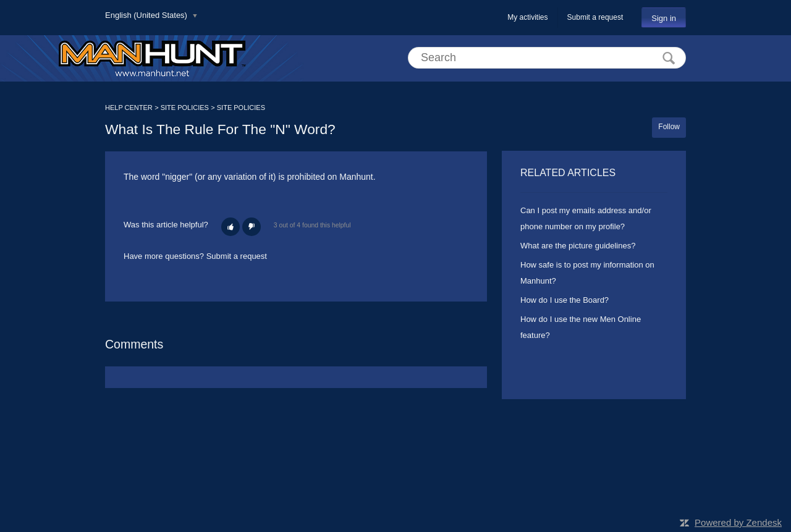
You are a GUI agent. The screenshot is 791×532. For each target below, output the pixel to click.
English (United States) (147, 15)
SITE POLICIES (185, 108)
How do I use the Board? (565, 300)
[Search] (547, 58)
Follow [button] (669, 127)
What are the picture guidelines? (578, 246)
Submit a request (595, 17)
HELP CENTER (129, 108)
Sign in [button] (664, 18)
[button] (231, 227)
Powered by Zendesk (738, 522)
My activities (527, 17)
